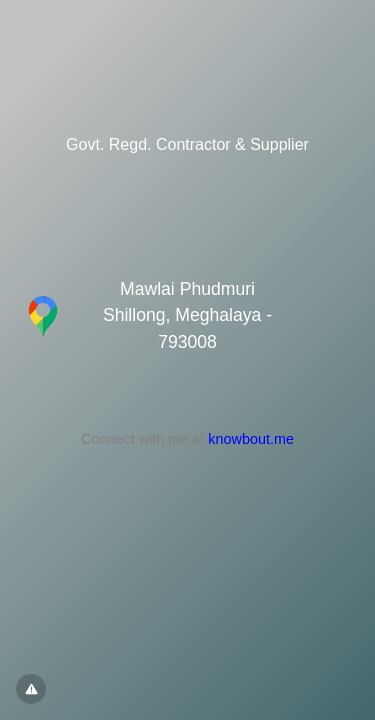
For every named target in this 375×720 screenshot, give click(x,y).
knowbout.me (251, 439)
